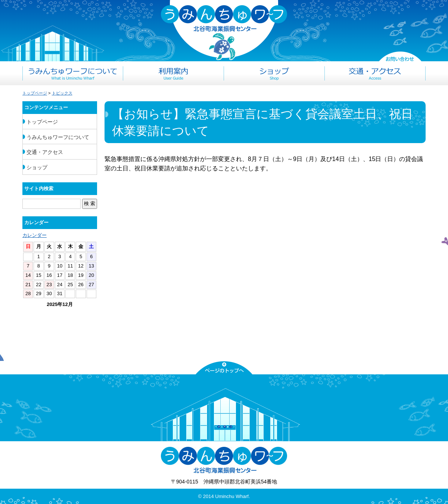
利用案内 (174, 73)
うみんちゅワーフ (224, 30)
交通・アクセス (375, 73)
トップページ (35, 93)
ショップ (274, 73)
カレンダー (35, 235)
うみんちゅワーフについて (73, 73)
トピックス (62, 93)
